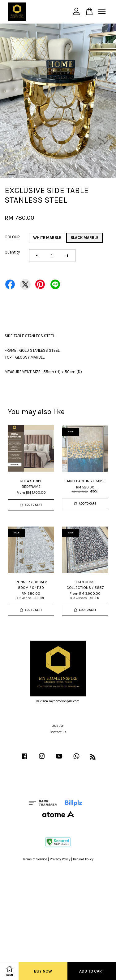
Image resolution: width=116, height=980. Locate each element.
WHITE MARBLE (47, 238)
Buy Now (43, 971)
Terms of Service (35, 859)
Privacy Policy (60, 859)
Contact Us (58, 732)
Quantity (12, 252)
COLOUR (12, 237)
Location (58, 726)
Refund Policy (83, 859)
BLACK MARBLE (84, 238)
